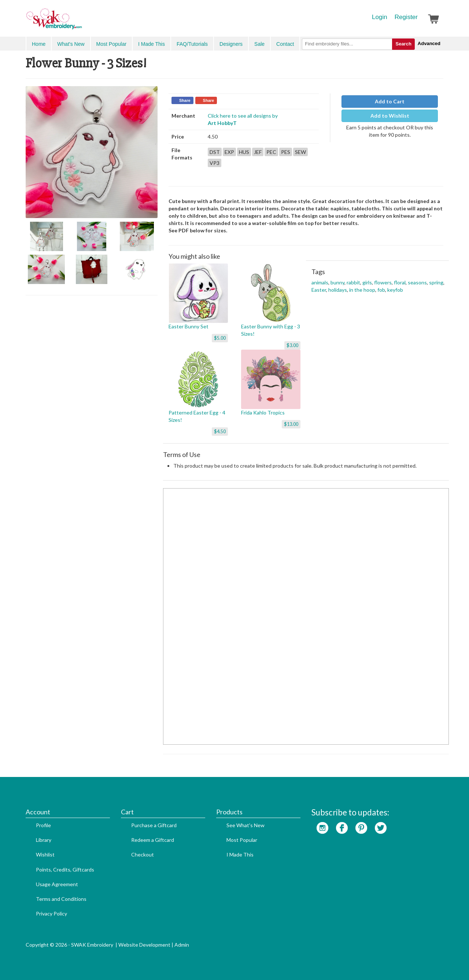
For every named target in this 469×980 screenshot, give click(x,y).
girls (367, 282)
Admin (182, 945)
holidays (338, 290)
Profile (43, 825)
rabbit (353, 282)
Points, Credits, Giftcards (65, 870)
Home (39, 44)
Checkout (143, 854)
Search (403, 44)
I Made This (152, 44)
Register (406, 17)
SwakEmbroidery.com (81, 22)
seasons (417, 282)
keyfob (395, 290)
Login (380, 17)
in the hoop (362, 290)
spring (436, 282)
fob (381, 290)
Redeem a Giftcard (153, 840)
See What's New (245, 825)
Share (185, 100)
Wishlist (45, 854)
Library (44, 840)
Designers (231, 44)
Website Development (144, 945)
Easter (319, 290)
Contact (285, 44)
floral (400, 282)
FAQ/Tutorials (192, 44)
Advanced (429, 43)
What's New (71, 44)
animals (320, 282)
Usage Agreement (57, 884)
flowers (383, 282)
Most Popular (111, 44)
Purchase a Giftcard (154, 825)
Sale (259, 44)
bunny (337, 282)
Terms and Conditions (61, 899)
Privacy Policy (51, 913)
